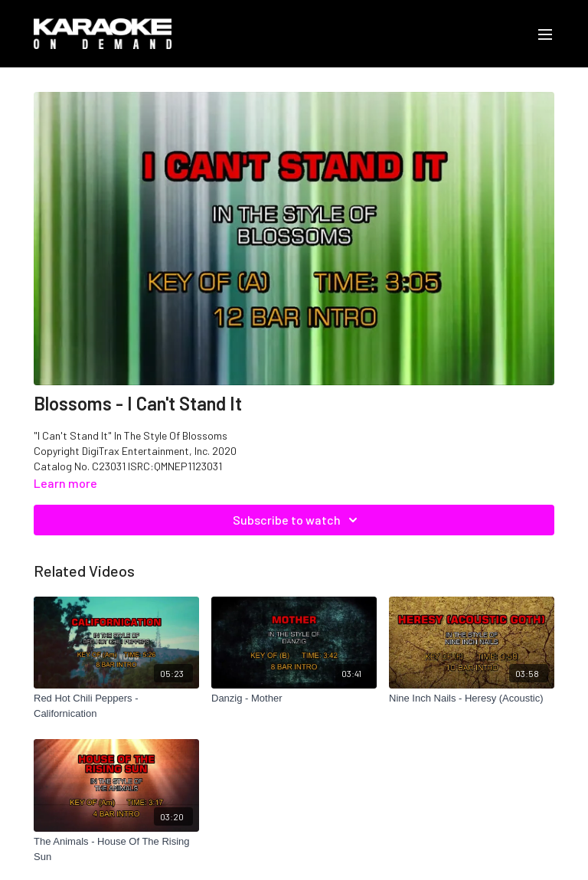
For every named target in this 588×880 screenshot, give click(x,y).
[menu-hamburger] (545, 34)
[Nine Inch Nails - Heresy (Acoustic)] (472, 698)
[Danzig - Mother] (294, 698)
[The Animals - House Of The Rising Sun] (116, 849)
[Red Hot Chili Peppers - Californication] (116, 706)
